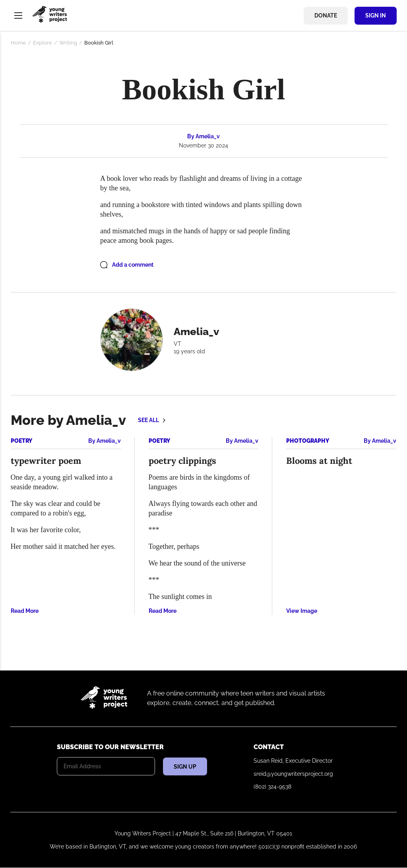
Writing (68, 43)
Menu (18, 15)
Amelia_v (208, 136)
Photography (308, 441)
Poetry (21, 441)
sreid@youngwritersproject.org (293, 774)
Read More (25, 611)
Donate (326, 15)
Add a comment (133, 265)
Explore (43, 43)
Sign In (376, 15)
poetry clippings (182, 461)
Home (18, 43)
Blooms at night (319, 461)
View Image (302, 611)
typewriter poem (46, 461)
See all (148, 420)
